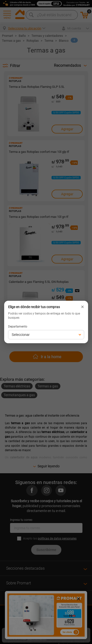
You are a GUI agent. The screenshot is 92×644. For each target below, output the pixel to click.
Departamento (18, 327)
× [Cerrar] (83, 307)
